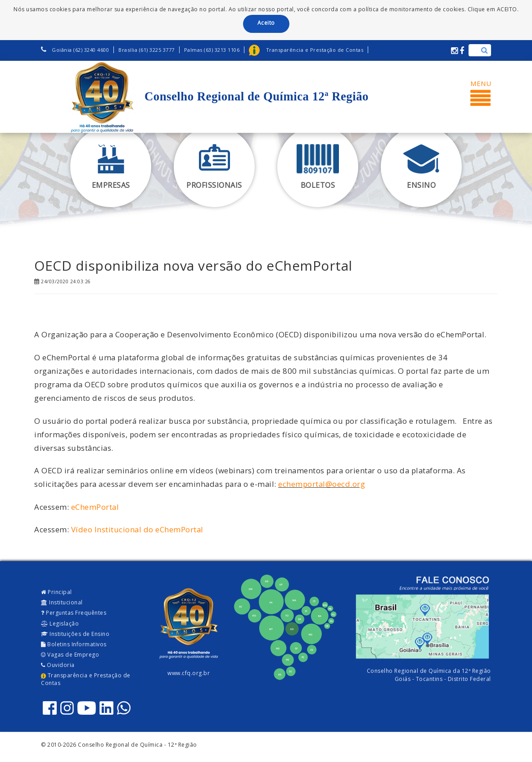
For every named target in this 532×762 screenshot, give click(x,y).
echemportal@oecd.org (322, 484)
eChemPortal (95, 507)
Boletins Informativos (74, 644)
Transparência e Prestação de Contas (86, 679)
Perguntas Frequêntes (74, 613)
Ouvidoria (58, 665)
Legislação (60, 624)
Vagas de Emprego (70, 655)
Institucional (62, 602)
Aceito (266, 23)
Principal (56, 592)
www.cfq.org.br (189, 673)
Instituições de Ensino (75, 634)
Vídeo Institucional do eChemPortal (137, 529)
